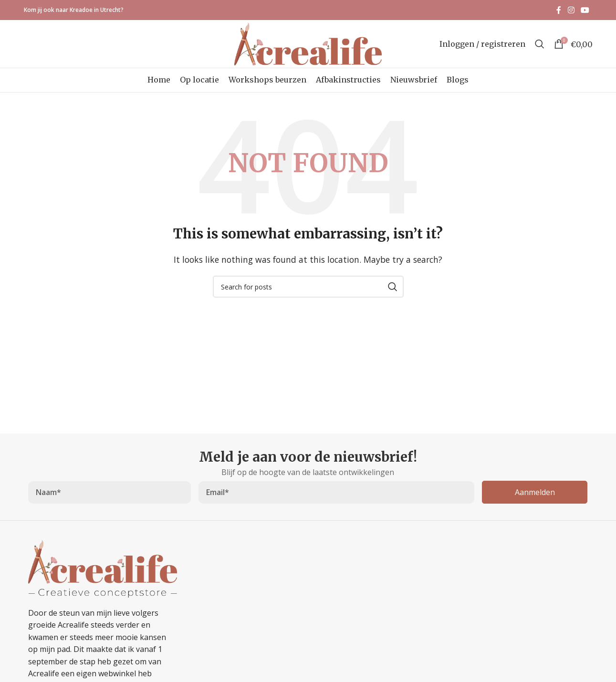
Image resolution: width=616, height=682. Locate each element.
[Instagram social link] (571, 10)
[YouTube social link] (585, 10)
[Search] (540, 44)
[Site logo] (308, 43)
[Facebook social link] (559, 10)
